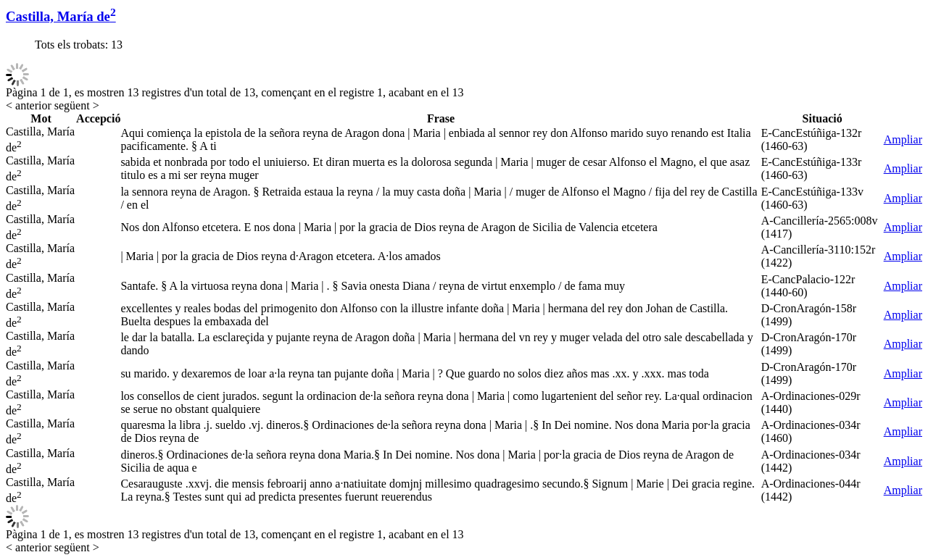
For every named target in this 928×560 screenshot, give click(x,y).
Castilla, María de (61, 16)
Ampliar (903, 139)
